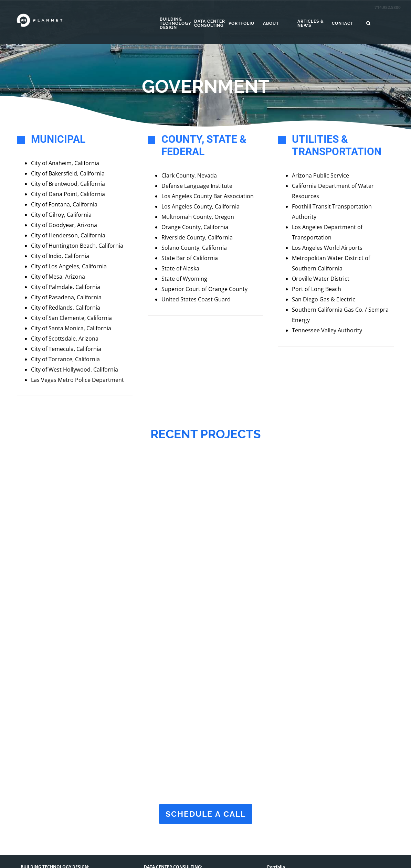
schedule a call (205, 812)
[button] (383, 23)
